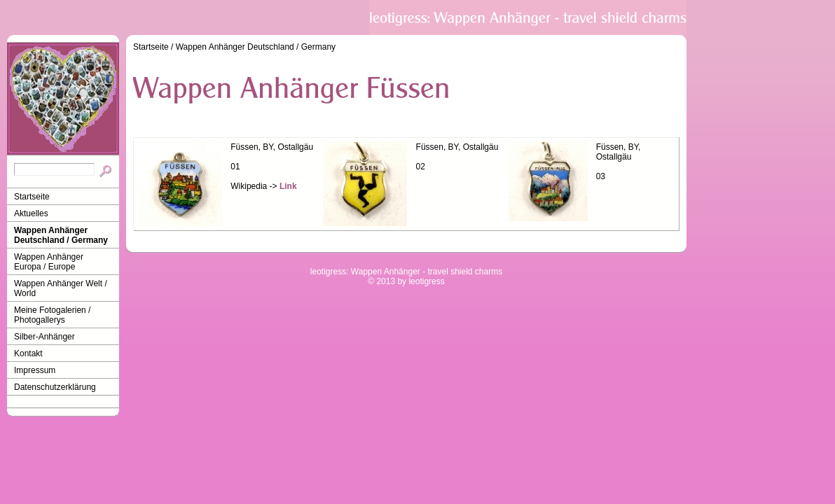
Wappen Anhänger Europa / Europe (49, 262)
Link (288, 186)
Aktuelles (31, 213)
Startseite (32, 197)
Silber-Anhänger (44, 337)
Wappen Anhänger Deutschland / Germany (61, 235)
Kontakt (28, 353)
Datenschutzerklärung (55, 387)
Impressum (35, 370)
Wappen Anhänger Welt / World (61, 288)
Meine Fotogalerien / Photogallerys (52, 315)
